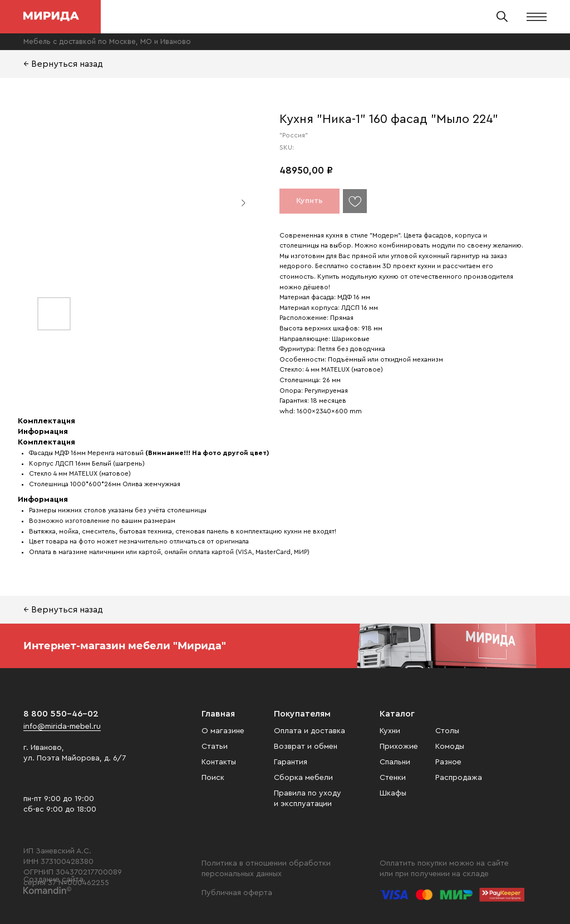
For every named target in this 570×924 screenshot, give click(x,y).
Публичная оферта (237, 893)
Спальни (395, 762)
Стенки (393, 778)
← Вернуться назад (63, 64)
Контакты (219, 762)
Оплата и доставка (309, 731)
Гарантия (291, 762)
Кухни (390, 731)
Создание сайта (53, 879)
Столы (447, 731)
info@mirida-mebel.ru (62, 727)
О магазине (223, 731)
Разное (448, 762)
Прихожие (399, 747)
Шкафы (393, 793)
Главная (218, 714)
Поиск (213, 778)
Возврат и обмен (306, 747)
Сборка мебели (303, 778)
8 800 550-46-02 (61, 714)
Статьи (215, 747)
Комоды (450, 747)
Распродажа (459, 778)
